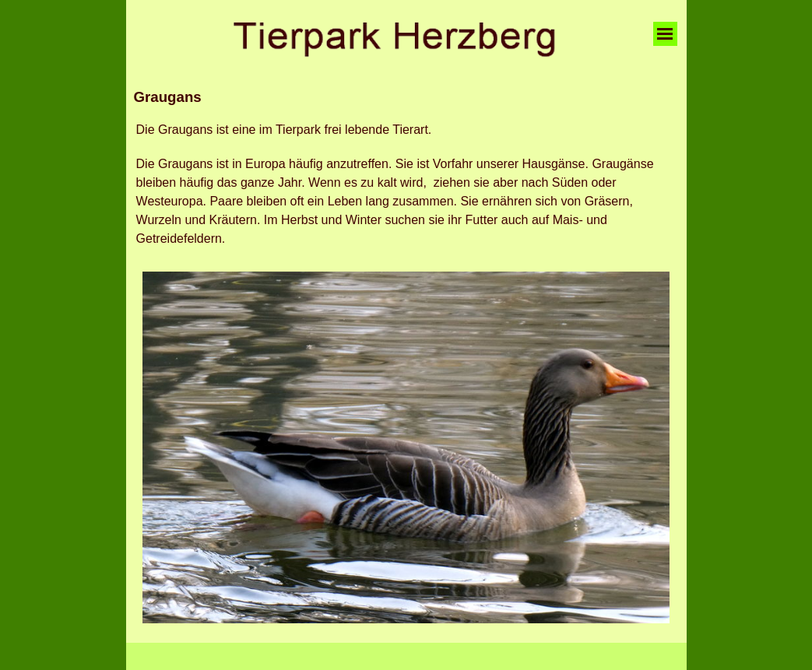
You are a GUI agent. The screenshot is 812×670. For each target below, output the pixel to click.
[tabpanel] (406, 97)
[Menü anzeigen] (665, 34)
